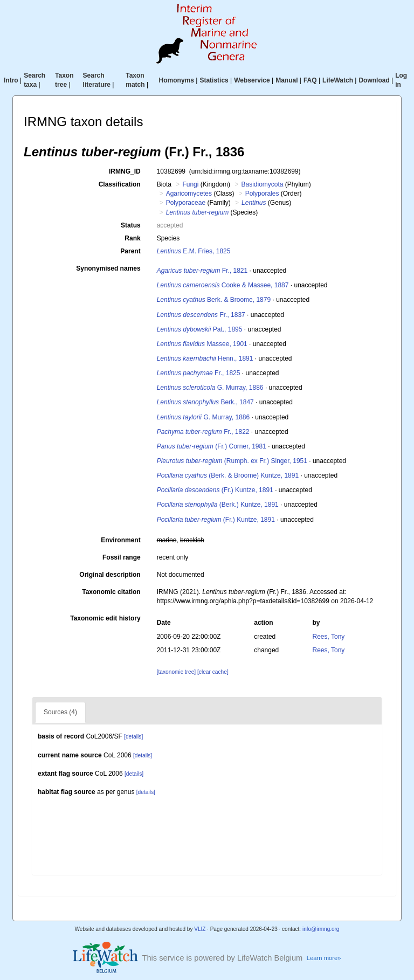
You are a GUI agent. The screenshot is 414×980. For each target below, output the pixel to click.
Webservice (252, 80)
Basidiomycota (262, 184)
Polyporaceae (186, 203)
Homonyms (177, 80)
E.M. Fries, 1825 (194, 251)
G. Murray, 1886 (210, 388)
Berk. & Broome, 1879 (214, 300)
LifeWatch (338, 80)
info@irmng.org (321, 929)
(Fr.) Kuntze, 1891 (215, 490)
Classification (120, 184)
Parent (130, 251)
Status (131, 225)
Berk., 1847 (205, 402)
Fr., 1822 (203, 432)
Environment (120, 540)
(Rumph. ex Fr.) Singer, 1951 (232, 461)
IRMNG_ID (125, 171)
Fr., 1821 (202, 271)
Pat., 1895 (200, 329)
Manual (287, 80)
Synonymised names (108, 268)
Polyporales (262, 194)
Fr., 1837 (201, 315)
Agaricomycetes (189, 194)
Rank (132, 238)
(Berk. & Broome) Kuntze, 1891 (228, 475)
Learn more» (324, 958)
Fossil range (122, 557)
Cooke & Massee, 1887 (223, 285)
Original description (110, 575)
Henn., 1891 (205, 358)
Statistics (214, 80)
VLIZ (200, 929)
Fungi (190, 184)
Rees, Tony (329, 637)
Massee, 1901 (202, 344)
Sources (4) (60, 712)
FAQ (310, 80)
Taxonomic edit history (105, 618)
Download (374, 80)
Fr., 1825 (199, 373)
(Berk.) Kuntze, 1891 (218, 505)
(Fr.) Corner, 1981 (212, 446)
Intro (11, 80)
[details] (133, 737)
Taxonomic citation (111, 592)
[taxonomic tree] (176, 672)
